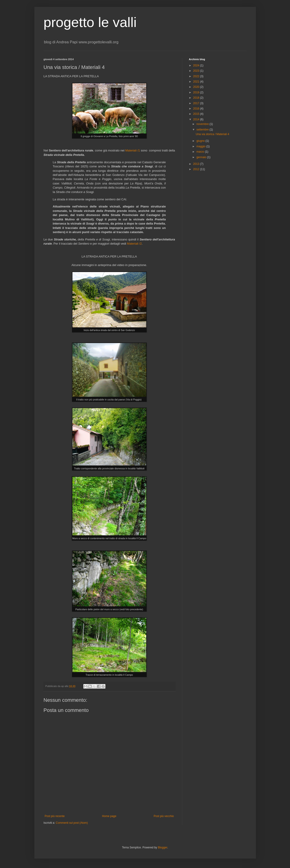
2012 (197, 169)
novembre (203, 124)
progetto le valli (90, 22)
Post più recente (55, 816)
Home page (109, 816)
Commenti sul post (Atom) (72, 823)
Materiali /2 (135, 244)
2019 (197, 92)
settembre (203, 130)
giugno (201, 141)
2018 (197, 98)
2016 (197, 109)
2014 (197, 119)
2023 (197, 71)
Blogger (163, 847)
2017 (197, 103)
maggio (201, 146)
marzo (201, 152)
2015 (197, 114)
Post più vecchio (164, 816)
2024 (197, 65)
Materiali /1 (133, 150)
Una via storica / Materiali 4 (212, 134)
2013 (197, 164)
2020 (197, 87)
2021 (197, 82)
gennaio (202, 157)
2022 (197, 76)
